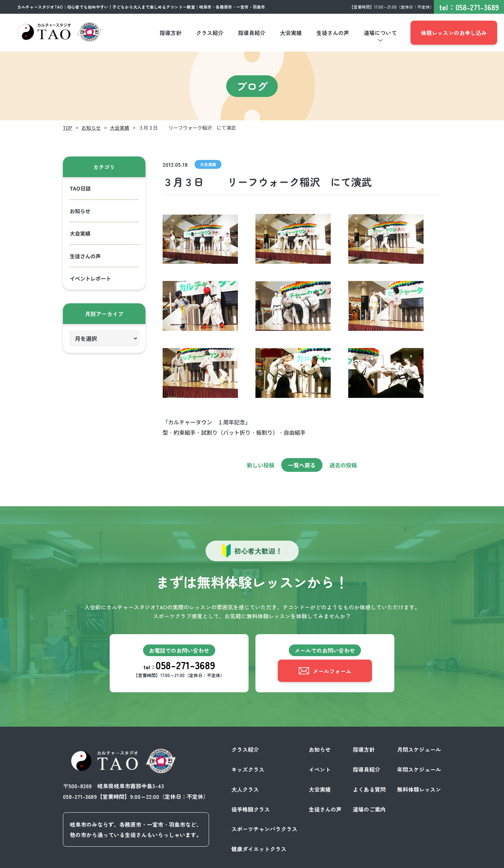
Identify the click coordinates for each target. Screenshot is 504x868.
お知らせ (91, 128)
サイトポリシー (422, 860)
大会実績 (120, 128)
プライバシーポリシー (370, 860)
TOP (68, 128)
